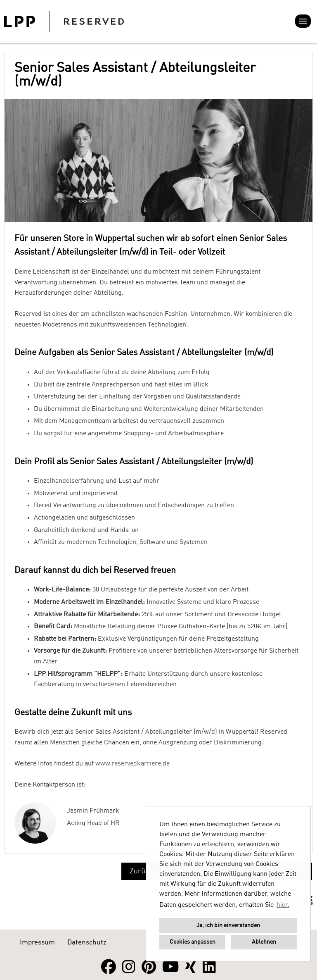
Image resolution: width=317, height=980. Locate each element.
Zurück (141, 871)
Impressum (37, 943)
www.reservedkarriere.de (132, 764)
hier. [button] (283, 905)
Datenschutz (87, 943)
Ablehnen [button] (264, 942)
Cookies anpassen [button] (193, 942)
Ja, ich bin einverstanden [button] (228, 925)
